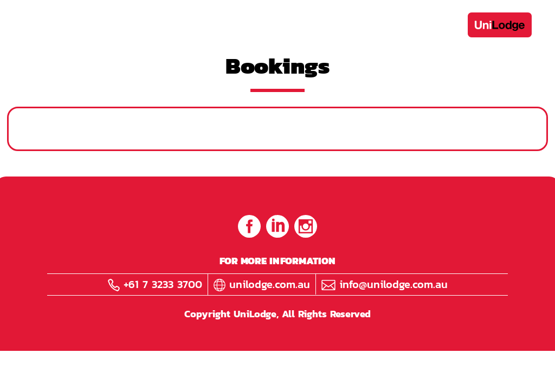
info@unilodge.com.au (385, 284)
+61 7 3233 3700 (155, 284)
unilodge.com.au (262, 284)
